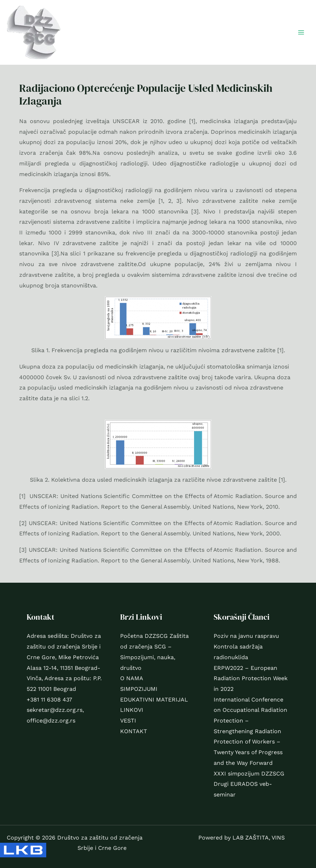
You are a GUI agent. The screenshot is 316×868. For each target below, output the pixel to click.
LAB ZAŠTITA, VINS (259, 838)
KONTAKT (134, 731)
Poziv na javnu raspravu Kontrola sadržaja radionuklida (246, 646)
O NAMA (132, 678)
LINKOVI (132, 710)
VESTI (128, 721)
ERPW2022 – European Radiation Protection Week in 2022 (251, 678)
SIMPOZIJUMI (139, 689)
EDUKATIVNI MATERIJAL (154, 700)
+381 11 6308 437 (49, 700)
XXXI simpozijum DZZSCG (249, 774)
